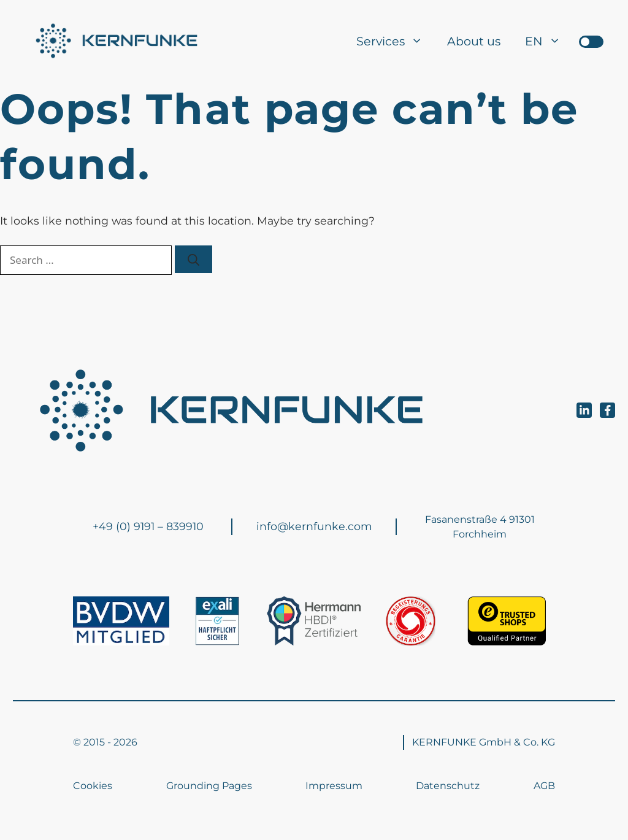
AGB (544, 786)
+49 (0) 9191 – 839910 (148, 526)
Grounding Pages (209, 786)
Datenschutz (448, 786)
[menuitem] (543, 41)
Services (396, 41)
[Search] (193, 259)
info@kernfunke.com (314, 526)
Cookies (93, 786)
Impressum (334, 786)
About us (474, 41)
